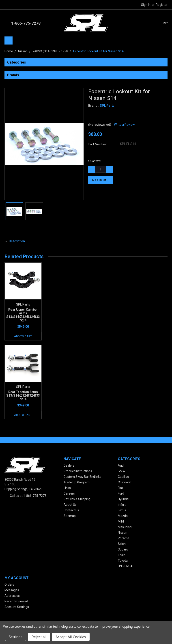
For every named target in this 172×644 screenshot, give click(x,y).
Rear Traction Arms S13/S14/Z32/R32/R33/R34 (23, 396)
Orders (9, 585)
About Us (70, 505)
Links (67, 488)
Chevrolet (125, 483)
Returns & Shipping (77, 499)
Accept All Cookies (71, 637)
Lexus (122, 511)
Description (19, 241)
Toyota (123, 561)
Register (162, 5)
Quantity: (94, 161)
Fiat (120, 488)
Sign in (146, 5)
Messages (12, 591)
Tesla (122, 555)
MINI (121, 522)
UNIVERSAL (126, 567)
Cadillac (123, 477)
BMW (121, 472)
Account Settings (17, 607)
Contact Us (71, 511)
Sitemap (70, 516)
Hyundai (124, 499)
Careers (69, 494)
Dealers (69, 466)
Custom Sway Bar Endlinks (82, 477)
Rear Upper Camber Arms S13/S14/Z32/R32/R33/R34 (23, 315)
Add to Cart (23, 336)
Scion (122, 544)
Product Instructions (78, 472)
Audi (121, 466)
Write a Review (124, 125)
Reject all (39, 637)
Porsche (124, 539)
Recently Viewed (16, 602)
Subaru (123, 550)
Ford (121, 494)
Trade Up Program (77, 483)
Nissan (123, 533)
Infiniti (122, 505)
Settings (16, 637)
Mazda (123, 516)
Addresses (12, 596)
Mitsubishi (125, 527)
